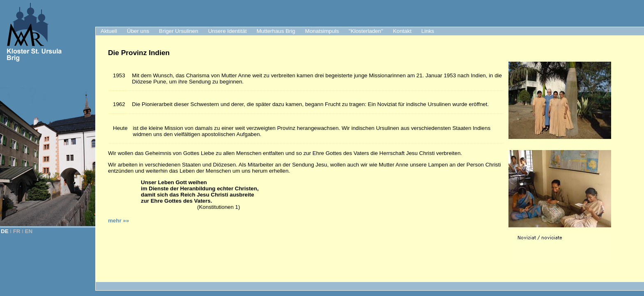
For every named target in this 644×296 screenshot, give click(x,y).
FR (17, 231)
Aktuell (109, 31)
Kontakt (402, 31)
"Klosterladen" (366, 31)
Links (428, 31)
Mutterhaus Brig (276, 31)
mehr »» (118, 221)
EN (29, 231)
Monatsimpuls (322, 31)
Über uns (138, 31)
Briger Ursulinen (179, 31)
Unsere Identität (228, 31)
